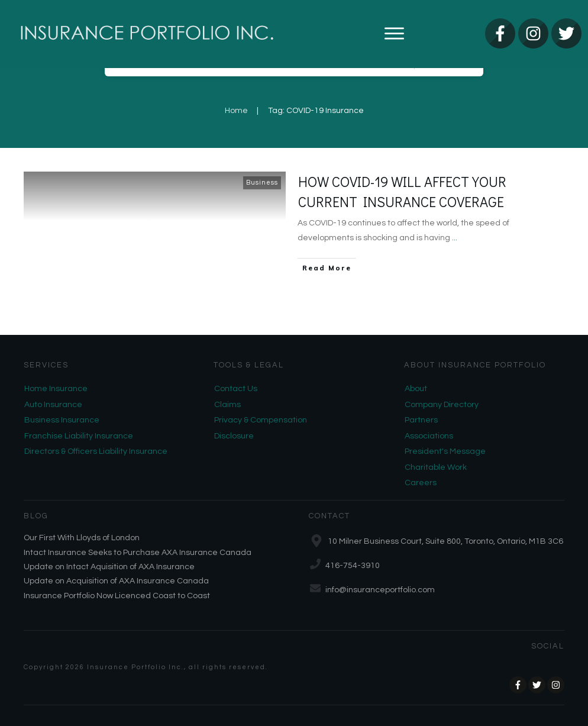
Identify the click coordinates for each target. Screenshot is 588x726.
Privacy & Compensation (261, 420)
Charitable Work (436, 467)
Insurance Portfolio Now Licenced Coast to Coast (117, 596)
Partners (421, 420)
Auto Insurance (53, 405)
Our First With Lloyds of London (82, 538)
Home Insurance (56, 389)
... (455, 238)
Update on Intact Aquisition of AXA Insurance (109, 567)
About (416, 389)
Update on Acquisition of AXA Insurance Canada (116, 581)
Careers (421, 483)
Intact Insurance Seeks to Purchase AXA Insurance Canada (138, 553)
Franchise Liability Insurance (79, 436)
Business (262, 183)
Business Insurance (62, 420)
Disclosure (234, 436)
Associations (429, 436)
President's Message (445, 451)
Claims (227, 405)
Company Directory (442, 405)
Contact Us (236, 389)
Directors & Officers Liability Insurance (96, 451)
